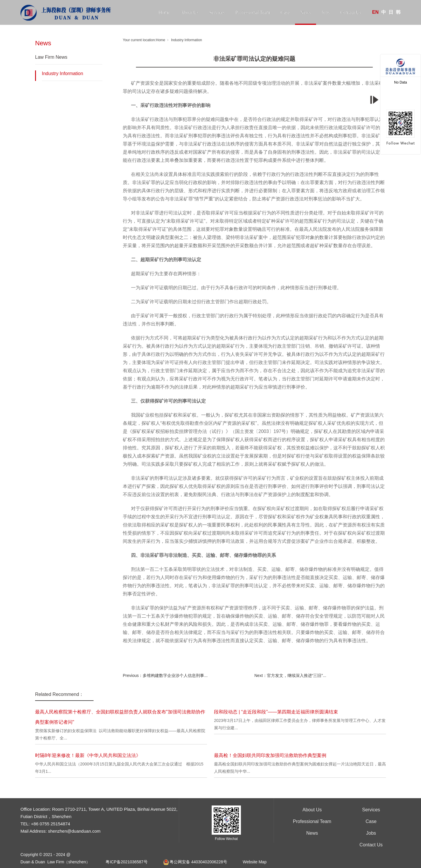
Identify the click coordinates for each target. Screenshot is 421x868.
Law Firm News (51, 57)
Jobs (325, 12)
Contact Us (351, 12)
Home (164, 12)
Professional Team (253, 12)
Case (285, 12)
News (306, 12)
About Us (189, 12)
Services (217, 12)
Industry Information (62, 73)
